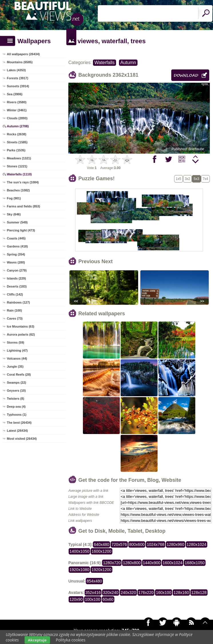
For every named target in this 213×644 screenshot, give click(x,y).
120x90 (76, 599)
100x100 (93, 599)
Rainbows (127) (18, 302)
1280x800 (132, 563)
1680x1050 (195, 563)
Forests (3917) (18, 78)
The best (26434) (19, 423)
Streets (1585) (17, 142)
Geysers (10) (16, 391)
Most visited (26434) (22, 439)
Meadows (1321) (19, 158)
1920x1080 (79, 570)
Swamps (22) (16, 383)
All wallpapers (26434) (23, 54)
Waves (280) (16, 262)
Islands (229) (16, 278)
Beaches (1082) (18, 190)
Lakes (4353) (16, 70)
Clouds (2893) (17, 118)
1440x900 (152, 563)
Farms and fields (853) (23, 206)
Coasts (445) (16, 238)
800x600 (137, 544)
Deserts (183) (17, 286)
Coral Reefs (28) (19, 374)
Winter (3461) (17, 110)
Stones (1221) (17, 166)
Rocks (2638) (17, 134)
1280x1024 (197, 544)
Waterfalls (104, 63)
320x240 (111, 593)
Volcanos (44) (17, 358)
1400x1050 (79, 551)
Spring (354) (16, 254)
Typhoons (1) (17, 415)
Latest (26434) (17, 431)
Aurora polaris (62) (21, 334)
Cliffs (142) (15, 294)
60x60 (108, 599)
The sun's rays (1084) (23, 182)
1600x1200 (101, 551)
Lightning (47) (17, 350)
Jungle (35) (15, 366)
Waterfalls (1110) (19, 174)
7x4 (205, 179)
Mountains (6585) (20, 62)
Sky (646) (14, 214)
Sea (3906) (15, 94)
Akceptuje (37, 640)
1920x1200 (101, 570)
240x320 (128, 593)
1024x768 (156, 544)
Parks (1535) (16, 150)
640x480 (101, 544)
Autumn (128, 63)
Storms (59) (16, 342)
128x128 (199, 593)
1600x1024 (173, 563)
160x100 (164, 593)
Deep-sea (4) (16, 407)
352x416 (93, 593)
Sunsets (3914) (18, 86)
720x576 (119, 544)
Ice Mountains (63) (21, 326)
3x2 (187, 179)
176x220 (146, 593)
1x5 (179, 179)
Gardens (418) (17, 246)
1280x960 (176, 544)
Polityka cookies (71, 640)
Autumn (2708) (18, 126)
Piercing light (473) (21, 230)
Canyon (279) (17, 270)
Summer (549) (17, 222)
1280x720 (112, 563)
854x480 (94, 581)
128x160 (181, 593)
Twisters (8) (15, 399)
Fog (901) (14, 198)
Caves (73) (15, 318)
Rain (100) (14, 310)
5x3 (196, 179)
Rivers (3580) (17, 102)
